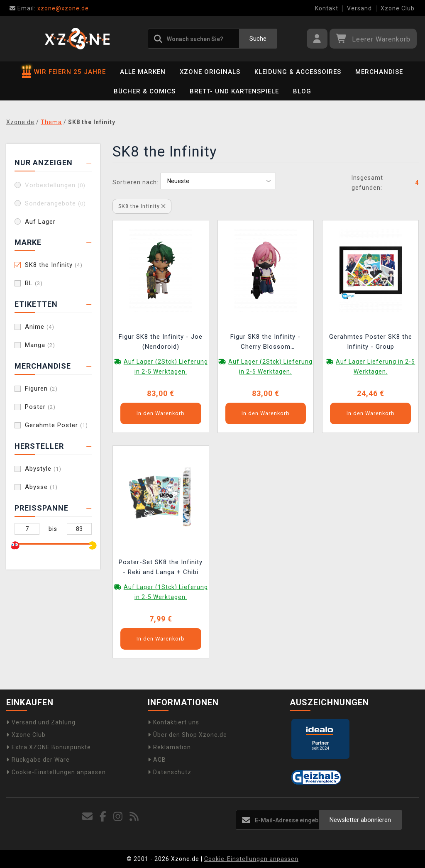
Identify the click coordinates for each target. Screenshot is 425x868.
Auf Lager (40, 222)
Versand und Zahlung (41, 722)
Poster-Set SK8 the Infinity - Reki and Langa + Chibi (161, 567)
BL (34, 283)
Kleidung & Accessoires (298, 72)
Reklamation (169, 747)
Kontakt (327, 8)
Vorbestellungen (55, 185)
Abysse (41, 487)
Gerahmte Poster (56, 425)
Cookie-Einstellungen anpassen (56, 772)
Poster (40, 407)
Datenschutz (170, 772)
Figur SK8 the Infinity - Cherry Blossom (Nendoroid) (265, 343)
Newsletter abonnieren (360, 820)
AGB (157, 760)
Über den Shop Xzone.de (187, 735)
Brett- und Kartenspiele (234, 91)
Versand (359, 8)
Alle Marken (143, 72)
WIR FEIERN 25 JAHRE (64, 72)
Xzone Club (398, 8)
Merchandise (379, 72)
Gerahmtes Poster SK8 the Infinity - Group (371, 342)
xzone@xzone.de (49, 8)
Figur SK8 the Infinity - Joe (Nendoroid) (161, 342)
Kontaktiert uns (173, 722)
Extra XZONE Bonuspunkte (49, 747)
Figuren (41, 389)
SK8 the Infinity (54, 265)
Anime (40, 327)
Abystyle (43, 469)
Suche (258, 39)
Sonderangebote (55, 203)
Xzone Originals (210, 72)
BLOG (302, 91)
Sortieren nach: (136, 182)
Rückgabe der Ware (38, 760)
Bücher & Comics (145, 91)
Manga (40, 345)
